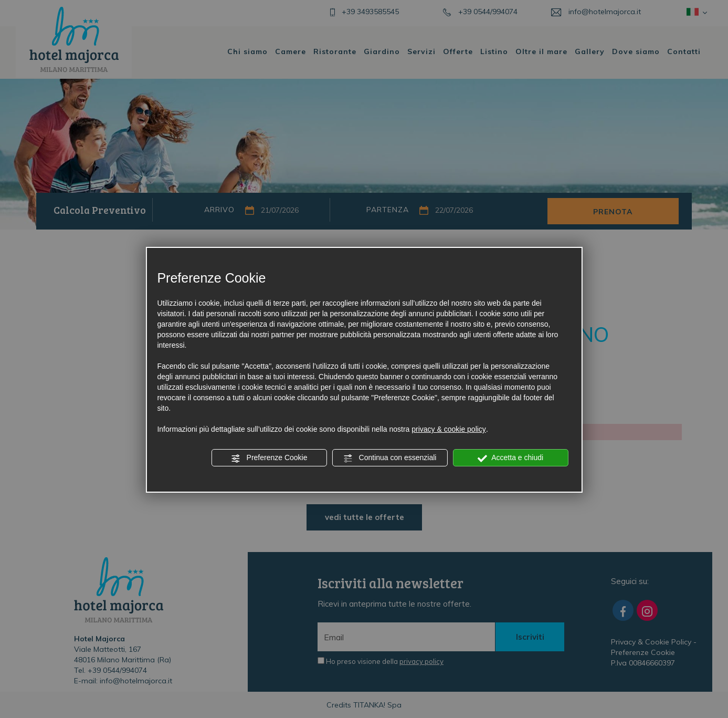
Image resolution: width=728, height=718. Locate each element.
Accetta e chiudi (510, 458)
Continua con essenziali (390, 458)
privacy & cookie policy (449, 429)
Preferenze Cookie (269, 458)
